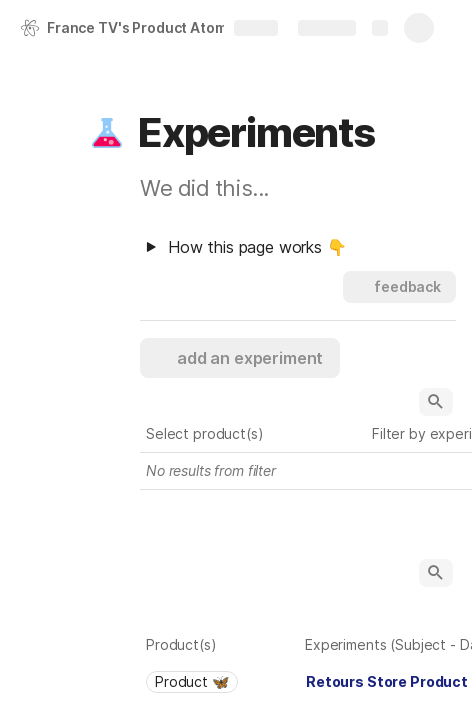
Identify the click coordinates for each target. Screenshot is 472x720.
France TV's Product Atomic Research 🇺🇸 (153, 27)
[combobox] (220, 682)
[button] (107, 133)
